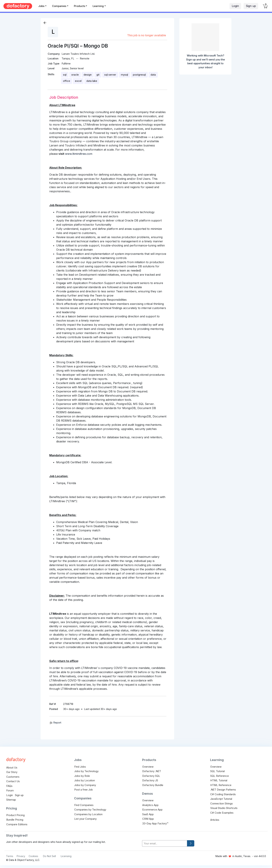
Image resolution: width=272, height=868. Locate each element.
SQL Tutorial (217, 771)
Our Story (12, 772)
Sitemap (11, 800)
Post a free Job (84, 790)
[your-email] (165, 843)
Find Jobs (80, 767)
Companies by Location (88, 814)
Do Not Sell (49, 856)
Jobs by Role (82, 776)
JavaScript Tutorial (221, 799)
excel (78, 81)
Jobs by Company (85, 785)
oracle (75, 75)
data (153, 75)
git (98, 75)
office (67, 81)
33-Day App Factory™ (155, 823)
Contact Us (13, 781)
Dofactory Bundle (153, 785)
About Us (12, 768)
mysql (124, 75)
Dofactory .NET (152, 771)
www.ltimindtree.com (79, 154)
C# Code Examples (222, 813)
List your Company (85, 819)
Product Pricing (15, 815)
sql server (110, 75)
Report (55, 723)
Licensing (66, 856)
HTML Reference (221, 785)
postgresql (139, 75)
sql (65, 75)
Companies (59, 6)
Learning (98, 6)
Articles (215, 820)
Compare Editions (17, 824)
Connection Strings (222, 803)
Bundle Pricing (15, 820)
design (88, 75)
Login (235, 6)
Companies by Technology (90, 810)
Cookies (33, 856)
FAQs (9, 786)
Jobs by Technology (86, 771)
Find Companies (84, 805)
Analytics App (150, 805)
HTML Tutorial (219, 780)
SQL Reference (220, 776)
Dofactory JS (150, 780)
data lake (92, 81)
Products (80, 6)
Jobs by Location (85, 780)
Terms (10, 856)
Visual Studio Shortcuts (224, 808)
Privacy (21, 856)
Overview (148, 767)
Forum (10, 790)
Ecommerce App (152, 810)
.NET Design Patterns (223, 790)
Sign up (251, 6)
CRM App (148, 819)
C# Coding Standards (223, 794)
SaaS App (148, 814)
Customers (13, 777)
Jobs (41, 6)
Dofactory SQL (151, 776)
